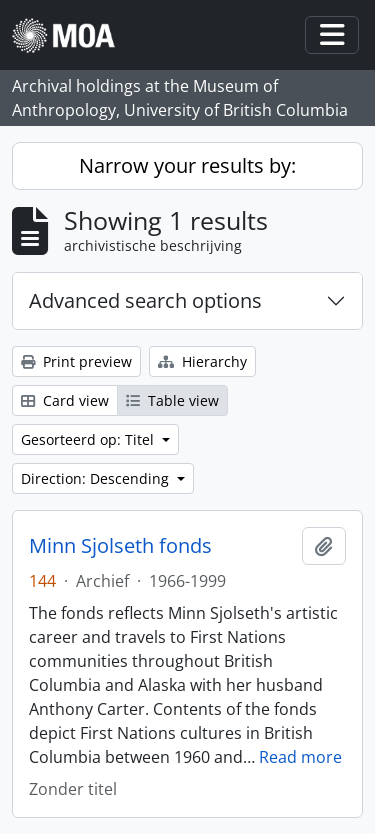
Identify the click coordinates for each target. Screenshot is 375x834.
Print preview (76, 361)
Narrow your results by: (187, 165)
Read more (300, 757)
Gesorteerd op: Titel (89, 439)
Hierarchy (202, 361)
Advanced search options (145, 300)
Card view (65, 400)
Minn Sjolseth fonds (120, 546)
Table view (172, 400)
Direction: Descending (97, 478)
